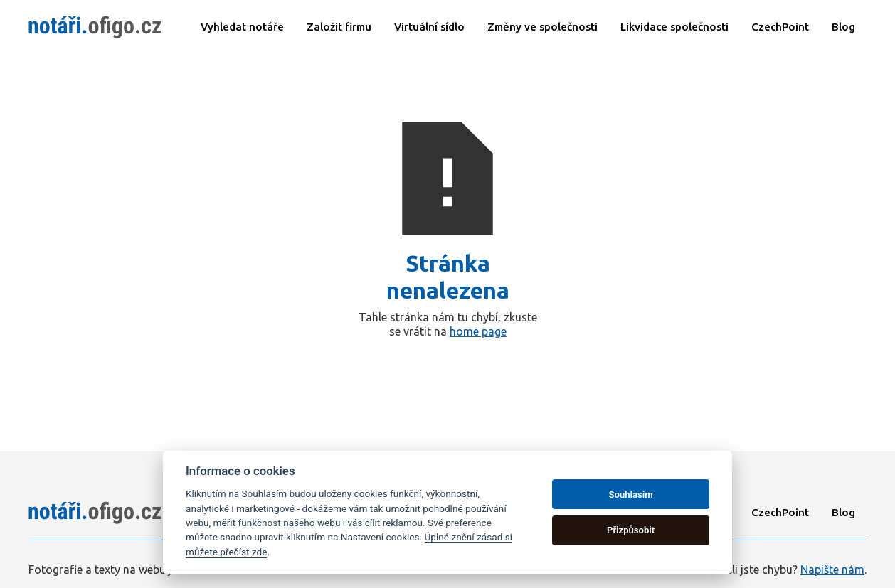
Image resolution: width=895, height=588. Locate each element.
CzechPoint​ (780, 27)
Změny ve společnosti (542, 27)
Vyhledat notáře (242, 27)
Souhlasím (631, 495)
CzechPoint (780, 512)
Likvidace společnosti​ (674, 27)
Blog (843, 27)
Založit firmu (339, 27)
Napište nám (832, 570)
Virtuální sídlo (429, 27)
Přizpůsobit (631, 530)
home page (478, 331)
